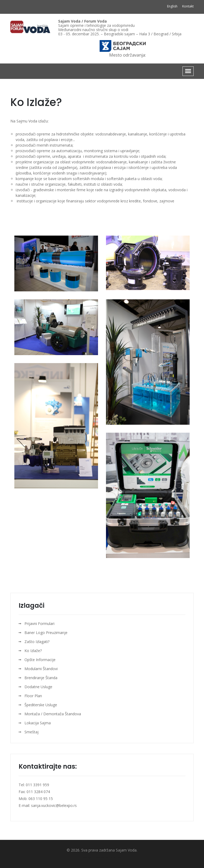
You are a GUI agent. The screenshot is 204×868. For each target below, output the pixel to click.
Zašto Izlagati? (37, 642)
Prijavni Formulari (39, 624)
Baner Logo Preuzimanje (46, 633)
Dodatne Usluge (38, 687)
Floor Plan (33, 696)
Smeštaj (31, 732)
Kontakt (188, 6)
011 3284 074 (38, 792)
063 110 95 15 (41, 799)
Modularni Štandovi (41, 669)
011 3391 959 (37, 785)
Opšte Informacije (40, 660)
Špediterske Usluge (41, 705)
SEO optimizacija (98, 858)
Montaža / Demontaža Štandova (53, 714)
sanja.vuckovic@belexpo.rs (54, 805)
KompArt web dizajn (114, 858)
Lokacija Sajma (38, 723)
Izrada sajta (87, 858)
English (173, 6)
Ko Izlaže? (33, 651)
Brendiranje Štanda (41, 678)
